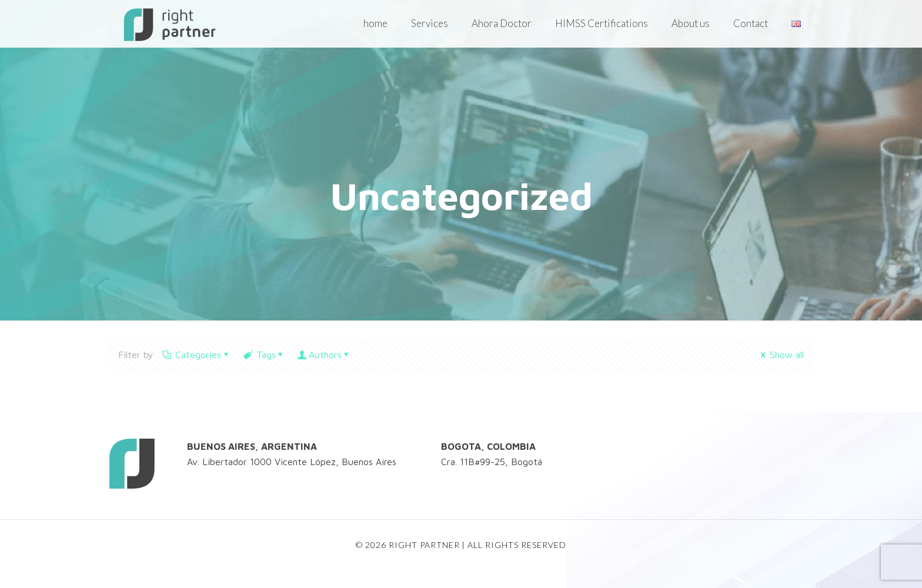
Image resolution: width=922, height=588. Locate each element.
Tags (265, 355)
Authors (325, 355)
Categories (197, 355)
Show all (781, 355)
